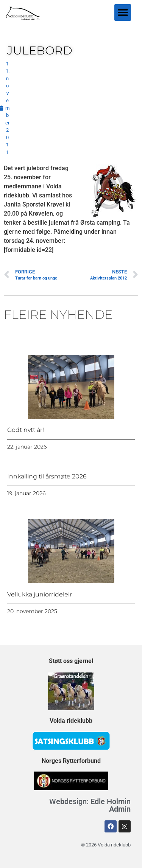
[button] (123, 12)
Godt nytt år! (26, 430)
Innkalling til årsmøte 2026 (47, 476)
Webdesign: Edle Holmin (90, 805)
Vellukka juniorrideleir (40, 594)
